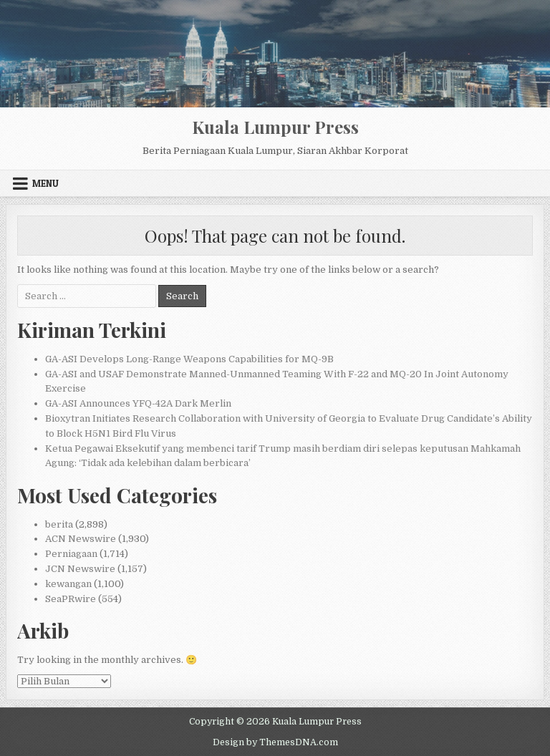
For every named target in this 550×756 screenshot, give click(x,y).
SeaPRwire (71, 599)
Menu (45, 183)
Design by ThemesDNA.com (275, 742)
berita (59, 524)
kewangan (68, 584)
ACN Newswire (81, 539)
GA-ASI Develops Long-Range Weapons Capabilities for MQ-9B (189, 359)
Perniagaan (71, 554)
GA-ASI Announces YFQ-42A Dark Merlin (138, 403)
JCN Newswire (80, 569)
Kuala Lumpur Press (275, 127)
